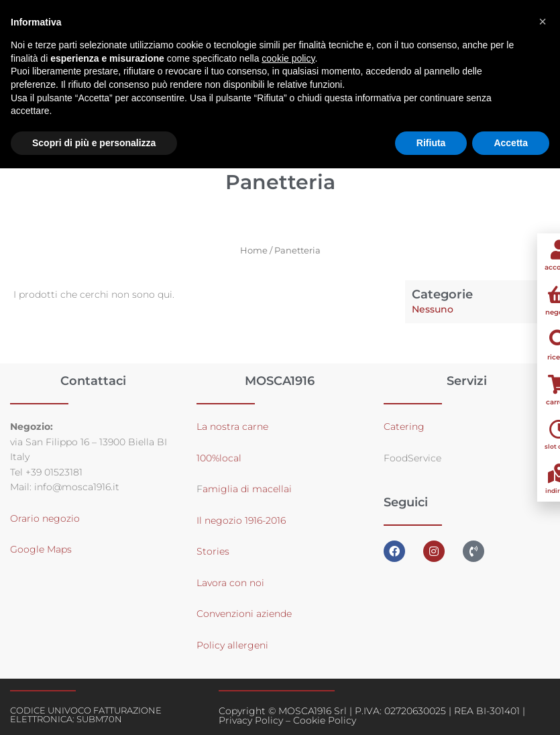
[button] (543, 21)
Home (254, 250)
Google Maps (41, 549)
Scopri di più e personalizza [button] (94, 143)
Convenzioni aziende (244, 614)
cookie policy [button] (288, 58)
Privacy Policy (251, 720)
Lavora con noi (230, 583)
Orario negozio (45, 518)
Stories (213, 551)
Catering (404, 427)
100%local (219, 458)
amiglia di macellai (247, 489)
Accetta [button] (511, 143)
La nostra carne (234, 427)
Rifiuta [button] (431, 143)
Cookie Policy (325, 720)
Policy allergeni (232, 645)
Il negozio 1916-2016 (241, 520)
